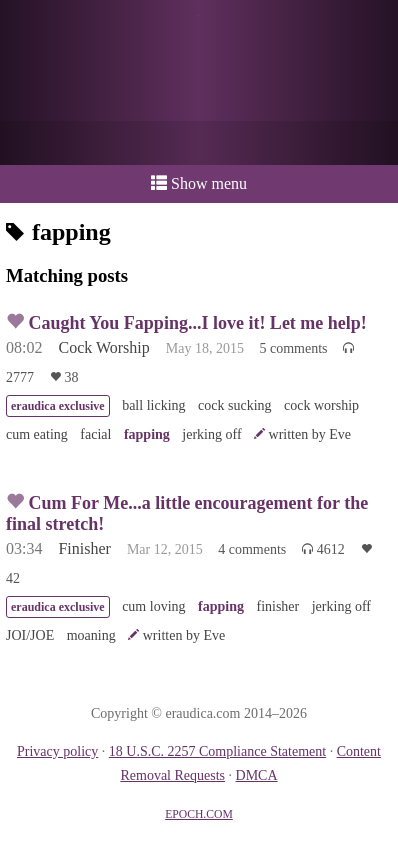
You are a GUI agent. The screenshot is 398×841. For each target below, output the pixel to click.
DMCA (257, 775)
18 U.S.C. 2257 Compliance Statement (217, 751)
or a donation (199, 143)
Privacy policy (57, 751)
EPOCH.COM (199, 814)
